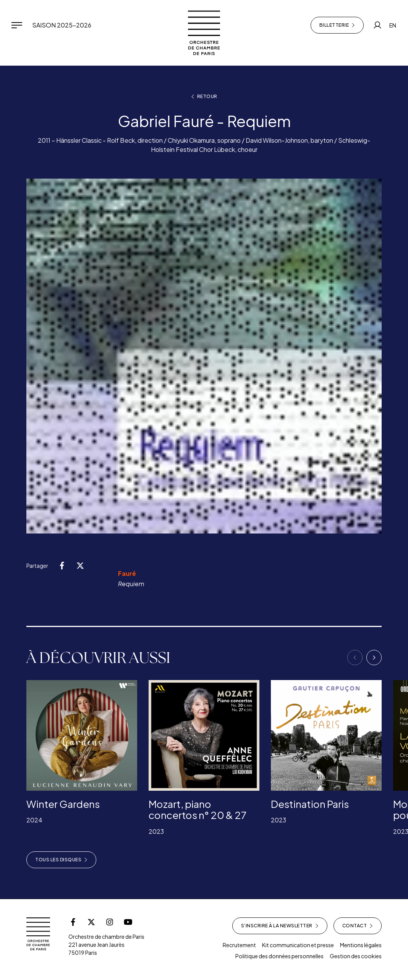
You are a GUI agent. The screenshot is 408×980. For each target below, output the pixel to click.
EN (393, 25)
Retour (204, 97)
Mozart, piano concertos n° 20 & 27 (198, 810)
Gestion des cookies (356, 956)
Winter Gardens (63, 804)
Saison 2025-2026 (62, 25)
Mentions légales (361, 945)
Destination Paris (310, 804)
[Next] (374, 658)
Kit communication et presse (298, 945)
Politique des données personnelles (279, 956)
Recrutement (239, 945)
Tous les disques (61, 860)
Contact (358, 926)
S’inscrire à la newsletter (280, 926)
